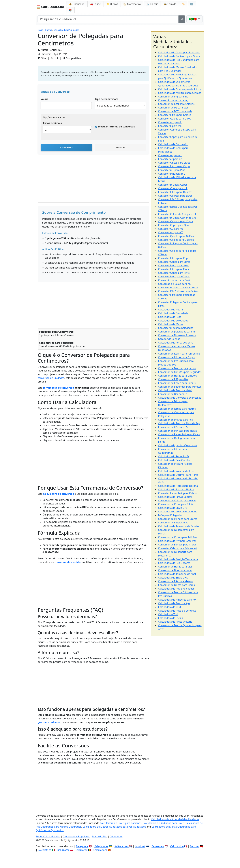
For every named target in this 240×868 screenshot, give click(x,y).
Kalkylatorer (101, 846)
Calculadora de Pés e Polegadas (176, 589)
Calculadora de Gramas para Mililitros (180, 89)
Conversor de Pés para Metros (175, 581)
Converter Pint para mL (171, 174)
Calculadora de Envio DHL (173, 578)
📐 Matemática (132, 4)
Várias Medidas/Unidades (66, 30)
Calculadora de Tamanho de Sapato (178, 526)
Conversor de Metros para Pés (175, 420)
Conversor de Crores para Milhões (178, 537)
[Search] (182, 19)
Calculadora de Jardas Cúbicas (175, 497)
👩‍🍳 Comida (170, 4)
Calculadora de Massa (171, 324)
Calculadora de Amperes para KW (177, 600)
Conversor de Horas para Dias (175, 567)
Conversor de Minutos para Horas (177, 431)
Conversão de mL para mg (173, 100)
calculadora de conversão (58, 494)
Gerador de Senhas (169, 339)
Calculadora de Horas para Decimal (178, 486)
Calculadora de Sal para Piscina (176, 489)
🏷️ (183, 4)
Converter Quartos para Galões (176, 236)
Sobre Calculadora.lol (48, 836)
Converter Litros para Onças (174, 166)
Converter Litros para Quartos (175, 192)
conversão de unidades (51, 378)
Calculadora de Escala (171, 618)
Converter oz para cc (170, 155)
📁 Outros (112, 4)
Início (40, 30)
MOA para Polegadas (170, 515)
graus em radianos (49, 722)
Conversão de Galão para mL (175, 284)
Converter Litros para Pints (173, 269)
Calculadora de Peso (170, 317)
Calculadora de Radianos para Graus (179, 56)
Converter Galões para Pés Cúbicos (178, 287)
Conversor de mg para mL (173, 97)
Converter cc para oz (170, 159)
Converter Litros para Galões (174, 115)
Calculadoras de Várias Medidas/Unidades (175, 819)
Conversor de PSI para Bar (173, 379)
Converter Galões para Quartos (176, 240)
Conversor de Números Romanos (177, 335)
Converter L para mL (170, 126)
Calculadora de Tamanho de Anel (177, 574)
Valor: (44, 99)
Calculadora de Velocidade (173, 321)
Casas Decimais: (53, 123)
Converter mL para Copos (173, 185)
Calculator (81, 850)
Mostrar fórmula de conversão (117, 127)
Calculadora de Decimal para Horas (178, 475)
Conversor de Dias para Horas (175, 570)
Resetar (120, 147)
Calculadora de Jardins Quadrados (178, 445)
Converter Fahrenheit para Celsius (178, 493)
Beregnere (82, 846)
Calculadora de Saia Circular (174, 460)
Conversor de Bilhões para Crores (177, 545)
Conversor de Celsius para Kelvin (177, 500)
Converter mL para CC (171, 232)
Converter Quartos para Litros (175, 196)
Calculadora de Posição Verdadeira (178, 559)
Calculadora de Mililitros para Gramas (180, 93)
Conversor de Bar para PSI (173, 394)
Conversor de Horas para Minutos (177, 376)
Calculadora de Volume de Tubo (176, 471)
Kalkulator (63, 850)
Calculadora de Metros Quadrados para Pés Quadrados (114, 827)
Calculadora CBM (168, 614)
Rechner (195, 846)
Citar (42, 58)
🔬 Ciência (152, 4)
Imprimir (44, 54)
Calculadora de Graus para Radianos (179, 52)
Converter (66, 147)
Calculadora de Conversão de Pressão (180, 398)
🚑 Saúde (95, 4)
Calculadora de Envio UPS (173, 508)
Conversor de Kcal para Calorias (176, 104)
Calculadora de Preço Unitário (175, 622)
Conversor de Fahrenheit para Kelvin (179, 434)
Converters (116, 836)
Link (55, 58)
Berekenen (158, 846)
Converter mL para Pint (171, 170)
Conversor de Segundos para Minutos (180, 387)
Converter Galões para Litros (174, 119)
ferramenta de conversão (58, 388)
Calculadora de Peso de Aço (174, 603)
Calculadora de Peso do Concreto (177, 611)
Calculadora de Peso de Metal (175, 390)
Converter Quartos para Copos (176, 221)
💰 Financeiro (77, 4)
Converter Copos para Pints (174, 273)
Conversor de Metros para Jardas (177, 368)
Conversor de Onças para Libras (176, 585)
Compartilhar (72, 58)
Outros (48, 30)
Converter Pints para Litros (173, 265)
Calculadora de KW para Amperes (177, 541)
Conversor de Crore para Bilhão (176, 504)
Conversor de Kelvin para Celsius (177, 383)
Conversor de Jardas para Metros (177, 409)
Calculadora (100, 850)
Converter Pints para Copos (174, 276)
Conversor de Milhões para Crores (178, 519)
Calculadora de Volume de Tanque (178, 511)
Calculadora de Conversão (173, 144)
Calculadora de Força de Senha (176, 343)
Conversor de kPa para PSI (173, 427)
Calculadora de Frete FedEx (174, 456)
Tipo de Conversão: (106, 99)
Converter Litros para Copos (174, 258)
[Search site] (108, 19)
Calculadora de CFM (170, 607)
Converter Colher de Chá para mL (177, 214)
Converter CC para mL (171, 229)
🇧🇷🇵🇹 (193, 19)
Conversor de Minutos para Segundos (180, 372)
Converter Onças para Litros (174, 163)
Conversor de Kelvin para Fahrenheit (179, 354)
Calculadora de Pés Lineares (174, 563)
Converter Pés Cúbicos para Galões (178, 291)
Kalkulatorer (122, 846)
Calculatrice (177, 846)
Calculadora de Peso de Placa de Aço (179, 423)
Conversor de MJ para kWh (173, 108)
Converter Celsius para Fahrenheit (178, 548)
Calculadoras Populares (76, 836)
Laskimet (140, 846)
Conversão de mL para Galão (175, 280)
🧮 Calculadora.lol (50, 7)
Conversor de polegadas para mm (178, 332)
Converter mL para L (170, 122)
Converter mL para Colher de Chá (177, 218)
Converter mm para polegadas (176, 328)
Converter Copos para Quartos (176, 225)
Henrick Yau (55, 50)
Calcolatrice (44, 850)
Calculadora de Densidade (173, 313)
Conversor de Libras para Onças (176, 357)
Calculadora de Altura (170, 310)
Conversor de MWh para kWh (175, 111)
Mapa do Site (100, 836)
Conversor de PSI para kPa (173, 523)
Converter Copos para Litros (174, 262)
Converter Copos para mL (173, 188)
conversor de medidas (68, 562)
